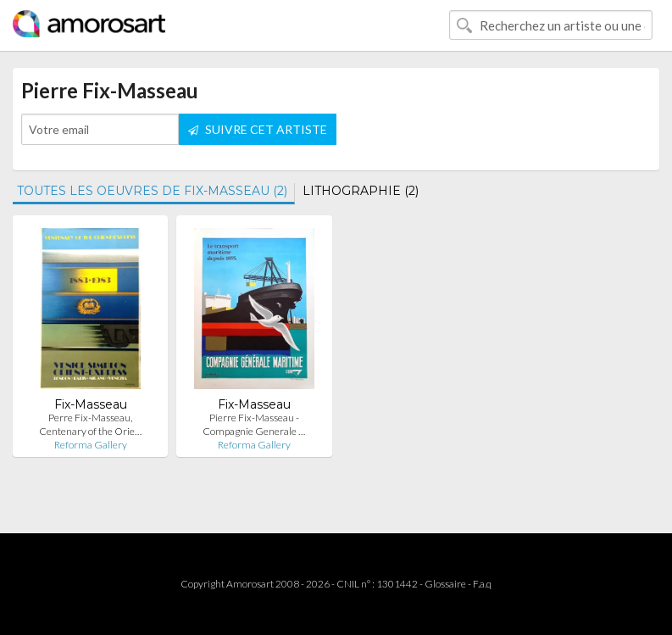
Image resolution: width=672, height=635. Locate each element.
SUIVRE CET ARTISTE (258, 129)
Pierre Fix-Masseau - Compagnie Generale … (254, 424)
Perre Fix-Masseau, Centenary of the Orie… (90, 424)
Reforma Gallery (91, 445)
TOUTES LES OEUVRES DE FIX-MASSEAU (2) (152, 191)
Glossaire (445, 584)
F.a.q (482, 584)
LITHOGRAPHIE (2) (361, 191)
